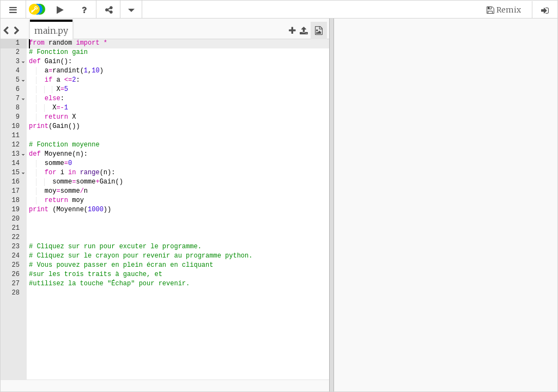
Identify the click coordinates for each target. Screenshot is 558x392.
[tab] (51, 30)
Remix (509, 10)
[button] (13, 10)
